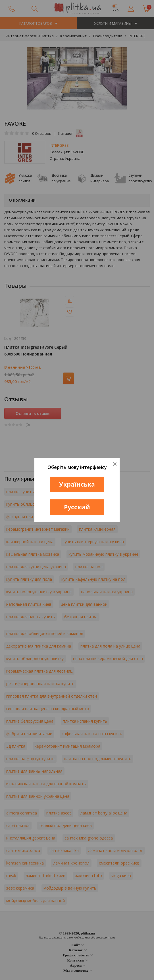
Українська (77, 484)
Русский (77, 507)
